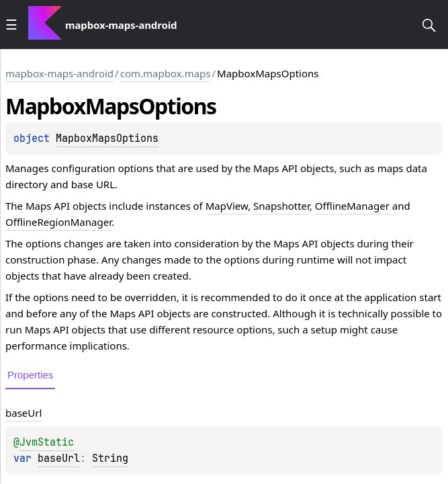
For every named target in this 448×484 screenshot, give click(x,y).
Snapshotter (281, 206)
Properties (30, 375)
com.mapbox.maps (166, 73)
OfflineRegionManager (58, 222)
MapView (227, 206)
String (110, 458)
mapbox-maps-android (59, 73)
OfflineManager (352, 206)
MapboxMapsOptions (107, 138)
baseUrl (59, 458)
